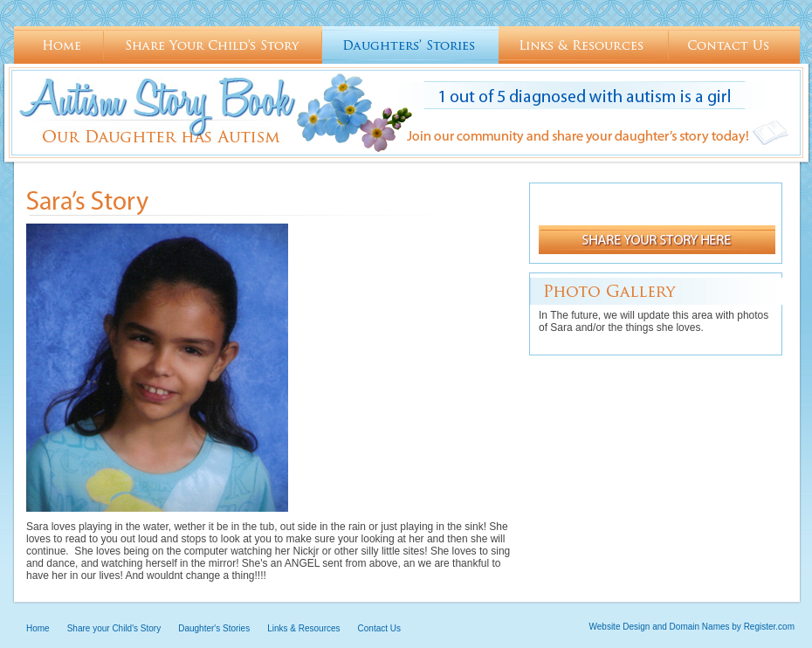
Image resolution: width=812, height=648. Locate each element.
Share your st (657, 240)
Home (59, 45)
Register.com (769, 627)
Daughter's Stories (410, 45)
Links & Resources (584, 45)
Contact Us (734, 45)
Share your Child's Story (213, 45)
